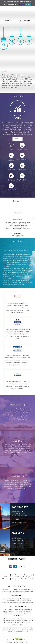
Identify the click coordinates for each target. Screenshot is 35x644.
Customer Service (6, 575)
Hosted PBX (24, 579)
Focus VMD (30, 579)
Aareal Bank (17, 237)
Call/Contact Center (9, 577)
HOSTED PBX (18, 11)
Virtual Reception (27, 577)
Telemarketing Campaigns (27, 575)
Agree (28, 4)
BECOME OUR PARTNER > (17, 559)
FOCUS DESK (10, 11)
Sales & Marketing (15, 575)
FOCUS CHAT (24, 11)
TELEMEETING (31, 11)
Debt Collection (18, 577)
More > (17, 139)
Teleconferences (6, 579)
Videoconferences (15, 579)
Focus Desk (18, 581)
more (22, 4)
